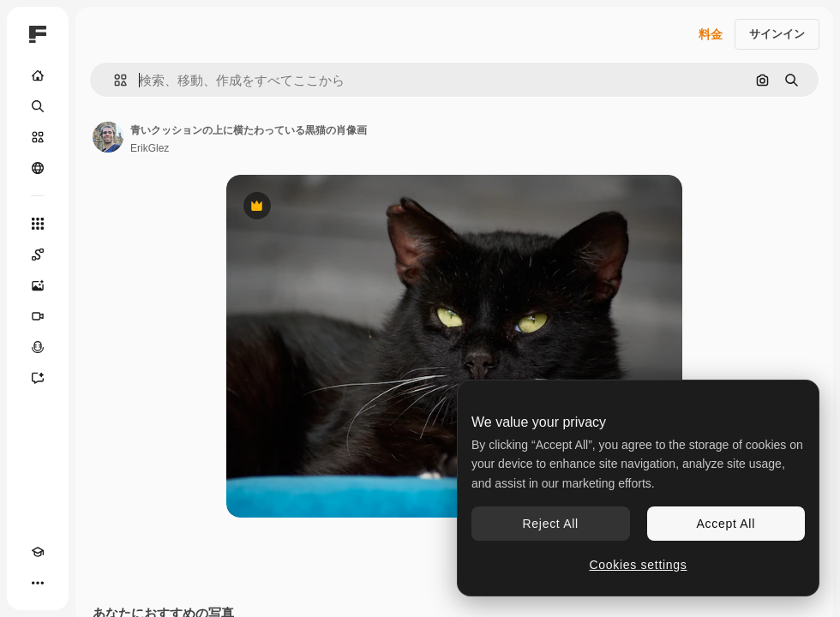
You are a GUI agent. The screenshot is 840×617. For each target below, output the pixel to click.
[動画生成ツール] (38, 316)
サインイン (777, 34)
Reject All (551, 524)
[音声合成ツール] (38, 347)
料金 (711, 34)
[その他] (38, 583)
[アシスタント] (38, 378)
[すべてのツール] (38, 224)
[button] (114, 80)
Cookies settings (639, 565)
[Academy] (38, 552)
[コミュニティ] (38, 168)
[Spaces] (38, 255)
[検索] (38, 106)
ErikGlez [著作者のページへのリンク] (150, 148)
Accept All (726, 524)
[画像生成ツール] (38, 285)
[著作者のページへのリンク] (108, 137)
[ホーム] (38, 75)
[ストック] (38, 137)
